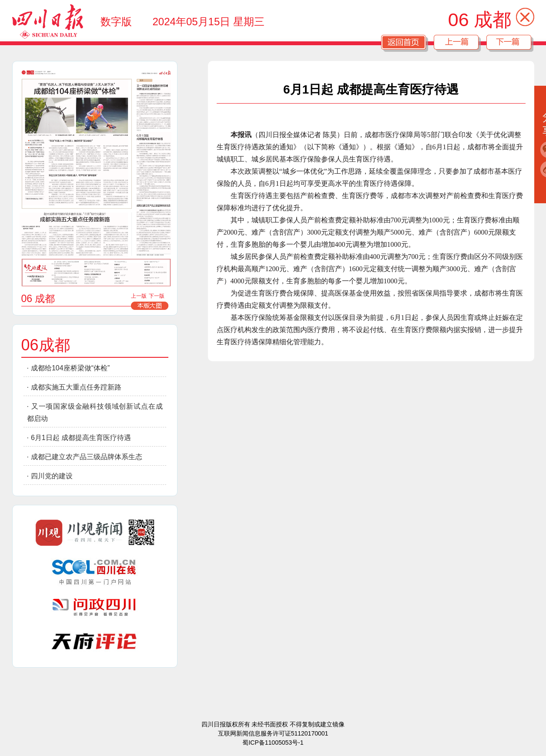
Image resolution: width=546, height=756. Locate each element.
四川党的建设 (52, 476)
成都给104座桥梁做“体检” (70, 368)
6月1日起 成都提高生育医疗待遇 (81, 438)
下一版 (157, 296)
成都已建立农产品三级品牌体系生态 (87, 457)
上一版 (139, 296)
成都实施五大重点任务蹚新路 (76, 387)
